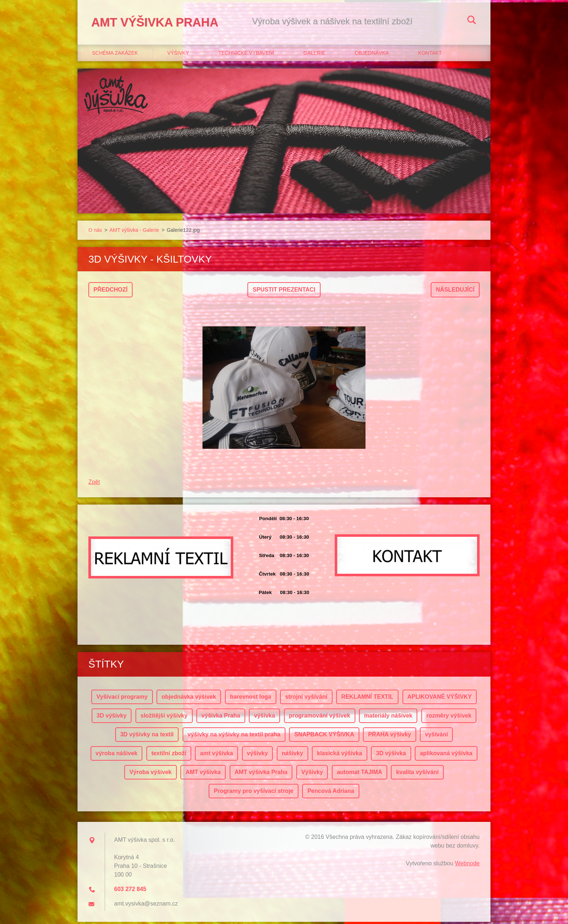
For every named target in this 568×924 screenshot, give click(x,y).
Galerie (315, 55)
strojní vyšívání (306, 699)
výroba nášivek (117, 755)
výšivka (264, 718)
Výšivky (178, 55)
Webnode (467, 866)
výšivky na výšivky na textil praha (234, 737)
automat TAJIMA (360, 774)
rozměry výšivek (449, 718)
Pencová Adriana (331, 793)
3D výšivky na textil (147, 737)
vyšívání (436, 737)
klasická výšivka (340, 755)
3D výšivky (112, 718)
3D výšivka (391, 755)
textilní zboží (169, 755)
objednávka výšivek (189, 699)
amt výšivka (216, 755)
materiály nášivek (388, 718)
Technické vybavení (246, 55)
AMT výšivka (203, 774)
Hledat (472, 21)
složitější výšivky (164, 718)
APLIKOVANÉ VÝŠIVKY (440, 699)
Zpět (94, 484)
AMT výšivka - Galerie (134, 232)
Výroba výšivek (151, 774)
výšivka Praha (221, 718)
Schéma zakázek (115, 55)
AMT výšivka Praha (261, 774)
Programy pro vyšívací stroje (254, 793)
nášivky (293, 755)
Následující (455, 292)
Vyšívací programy (122, 699)
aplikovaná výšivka (446, 755)
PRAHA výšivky (390, 737)
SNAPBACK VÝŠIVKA (324, 737)
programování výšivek (320, 718)
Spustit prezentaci (284, 292)
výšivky (258, 755)
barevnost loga (251, 699)
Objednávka (372, 55)
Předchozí (110, 292)
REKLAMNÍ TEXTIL (367, 699)
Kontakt (430, 55)
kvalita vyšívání (417, 774)
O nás (95, 232)
